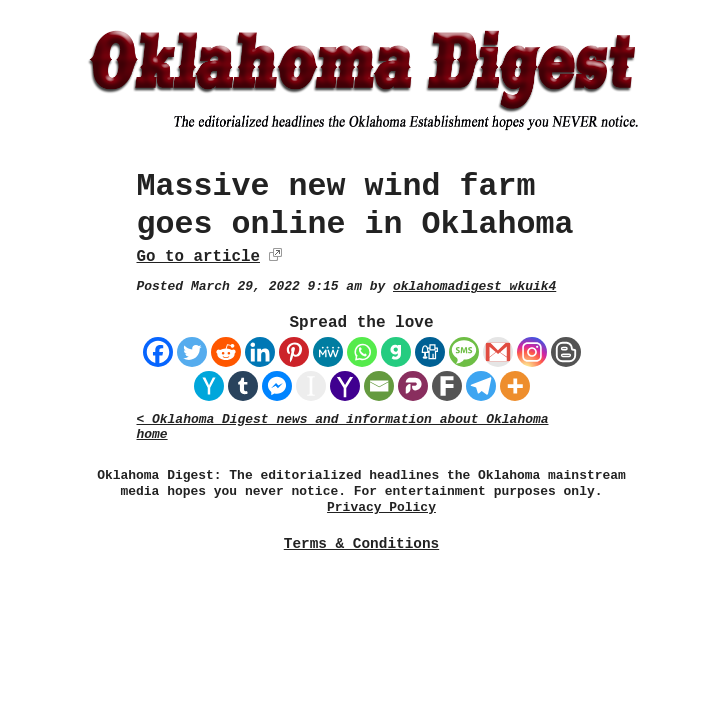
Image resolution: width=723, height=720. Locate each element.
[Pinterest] (294, 352)
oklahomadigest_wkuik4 (474, 286)
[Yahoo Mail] (345, 386)
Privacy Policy (381, 507)
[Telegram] (481, 386)
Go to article (198, 257)
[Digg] (430, 352)
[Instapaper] (311, 386)
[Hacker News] (209, 386)
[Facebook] (158, 352)
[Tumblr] (243, 386)
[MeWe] (328, 352)
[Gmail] (498, 352)
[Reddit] (226, 352)
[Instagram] (532, 352)
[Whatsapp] (362, 352)
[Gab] (396, 352)
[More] (515, 386)
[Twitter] (192, 352)
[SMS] (464, 352)
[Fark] (447, 386)
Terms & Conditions (361, 544)
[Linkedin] (260, 352)
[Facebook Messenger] (277, 386)
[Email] (379, 386)
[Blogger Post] (566, 352)
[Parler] (413, 386)
